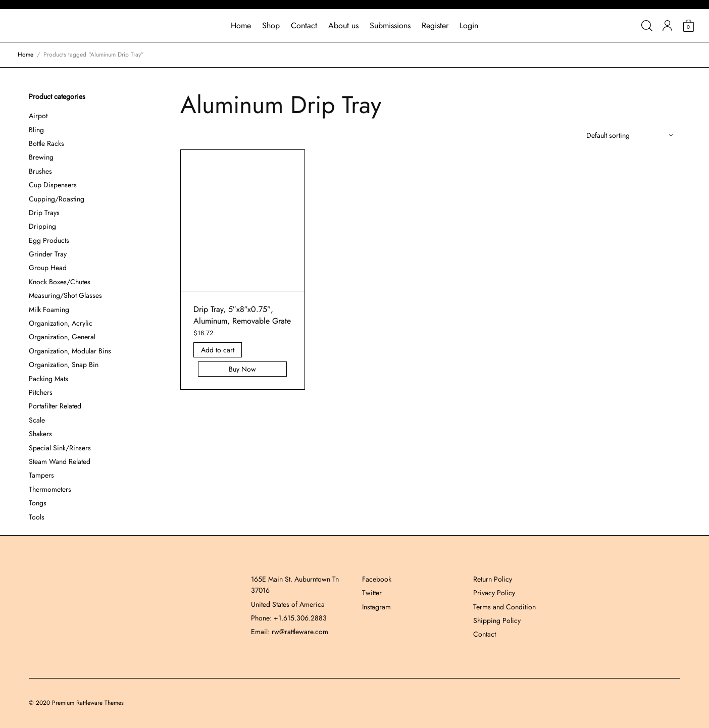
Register (435, 25)
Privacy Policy (494, 593)
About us (343, 25)
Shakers (40, 434)
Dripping (42, 226)
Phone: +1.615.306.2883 (289, 618)
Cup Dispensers (53, 185)
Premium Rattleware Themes (88, 703)
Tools (37, 517)
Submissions (390, 25)
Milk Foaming (49, 309)
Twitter (372, 593)
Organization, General (62, 337)
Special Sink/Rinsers (60, 448)
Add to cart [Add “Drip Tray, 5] (218, 350)
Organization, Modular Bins (70, 351)
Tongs (38, 503)
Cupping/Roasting (57, 199)
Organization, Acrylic (61, 323)
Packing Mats (48, 379)
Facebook (377, 579)
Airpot (38, 116)
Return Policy (493, 579)
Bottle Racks (46, 143)
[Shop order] (629, 135)
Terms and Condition (504, 607)
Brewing (41, 157)
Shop (271, 25)
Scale (37, 420)
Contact (304, 25)
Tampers (41, 475)
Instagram (376, 607)
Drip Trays (44, 213)
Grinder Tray (48, 254)
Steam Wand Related (60, 461)
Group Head (48, 268)
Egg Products (49, 240)
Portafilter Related (55, 406)
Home (241, 25)
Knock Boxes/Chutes (60, 282)
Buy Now (243, 369)
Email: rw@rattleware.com (290, 632)
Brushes (40, 171)
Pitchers (41, 392)
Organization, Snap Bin (64, 365)
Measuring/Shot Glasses (65, 295)
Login (469, 25)
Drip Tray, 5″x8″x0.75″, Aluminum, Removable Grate (242, 315)
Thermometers (50, 489)
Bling (36, 130)
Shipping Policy (497, 620)
